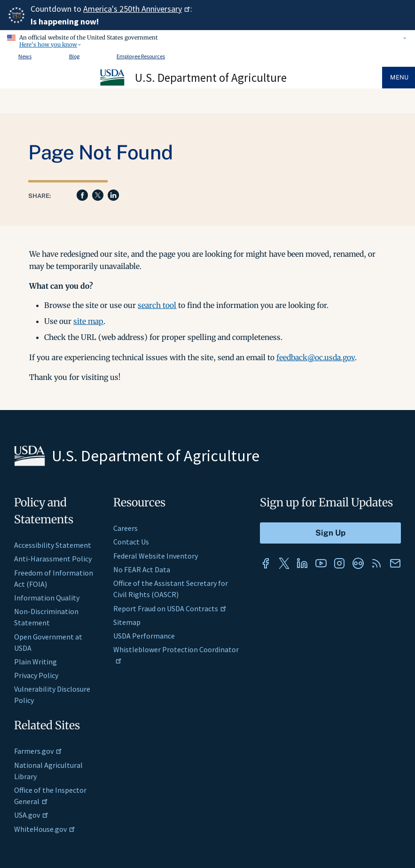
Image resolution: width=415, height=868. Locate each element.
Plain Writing (35, 662)
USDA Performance (144, 636)
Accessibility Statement (53, 545)
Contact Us (131, 542)
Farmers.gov (38, 751)
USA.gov (31, 815)
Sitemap (127, 622)
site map (88, 321)
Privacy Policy (36, 675)
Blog (74, 56)
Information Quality (47, 598)
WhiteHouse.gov (45, 829)
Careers (125, 528)
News (25, 56)
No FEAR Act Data (142, 569)
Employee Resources (141, 56)
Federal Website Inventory (156, 556)
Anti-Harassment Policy (53, 559)
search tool (157, 305)
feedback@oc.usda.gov (316, 357)
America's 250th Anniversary (137, 9)
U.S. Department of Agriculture (211, 78)
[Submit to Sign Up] (330, 533)
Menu (399, 77)
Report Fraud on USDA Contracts (170, 608)
